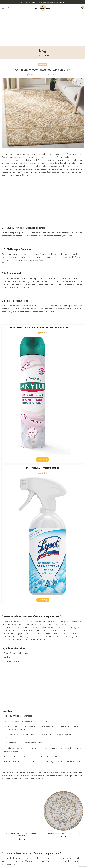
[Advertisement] (43, 29)
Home (37, 55)
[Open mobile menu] (6, 8)
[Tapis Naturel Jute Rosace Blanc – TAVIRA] (63, 811)
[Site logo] (43, 8)
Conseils (47, 55)
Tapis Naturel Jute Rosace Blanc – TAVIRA (63, 833)
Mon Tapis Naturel (38, 75)
